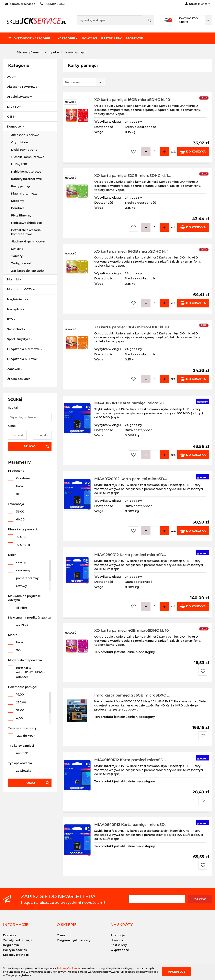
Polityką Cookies (67, 968)
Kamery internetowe (26, 179)
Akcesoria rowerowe (22, 87)
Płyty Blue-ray (21, 215)
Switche (17, 249)
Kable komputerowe (26, 171)
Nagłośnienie (18, 299)
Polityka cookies (15, 950)
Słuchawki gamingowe (28, 241)
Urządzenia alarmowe (25, 349)
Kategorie (68, 38)
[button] (16, 925)
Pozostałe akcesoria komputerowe (26, 232)
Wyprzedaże (120, 950)
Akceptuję (177, 972)
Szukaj (30, 446)
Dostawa (10, 935)
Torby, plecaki (21, 263)
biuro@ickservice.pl (21, 4)
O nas (61, 935)
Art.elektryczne (20, 97)
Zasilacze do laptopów (28, 271)
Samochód (16, 329)
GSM (12, 116)
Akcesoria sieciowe (25, 135)
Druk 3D (14, 107)
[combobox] (84, 82)
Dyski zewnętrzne (24, 150)
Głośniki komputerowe (28, 157)
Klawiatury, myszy (24, 193)
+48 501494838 (53, 4)
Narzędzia (16, 309)
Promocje (134, 38)
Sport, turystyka (20, 339)
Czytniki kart (20, 142)
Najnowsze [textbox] (72, 82)
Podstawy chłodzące (26, 223)
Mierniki (14, 279)
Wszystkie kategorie (29, 38)
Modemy (18, 201)
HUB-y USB (19, 164)
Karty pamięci (21, 186)
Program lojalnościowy (73, 940)
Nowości (89, 38)
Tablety (17, 256)
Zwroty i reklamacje (18, 940)
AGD (12, 77)
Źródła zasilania (20, 379)
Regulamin (11, 945)
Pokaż (30, 783)
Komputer (16, 126)
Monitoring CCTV (21, 289)
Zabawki (15, 369)
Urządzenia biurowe (22, 359)
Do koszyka (193, 152)
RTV (11, 319)
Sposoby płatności (16, 955)
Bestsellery (111, 38)
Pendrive (18, 208)
